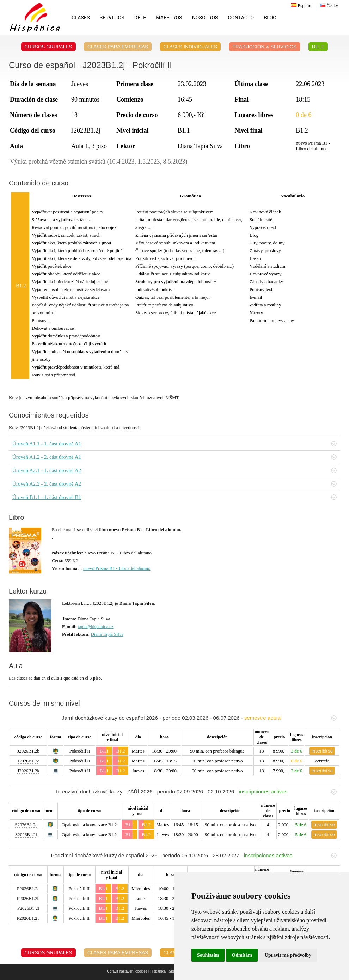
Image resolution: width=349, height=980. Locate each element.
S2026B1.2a (26, 825)
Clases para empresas (118, 47)
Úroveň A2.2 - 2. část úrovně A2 (174, 484)
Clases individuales (191, 47)
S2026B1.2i (26, 835)
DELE (140, 18)
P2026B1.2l (28, 908)
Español (301, 5)
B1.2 (121, 751)
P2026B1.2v (28, 918)
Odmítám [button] (242, 955)
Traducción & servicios (265, 47)
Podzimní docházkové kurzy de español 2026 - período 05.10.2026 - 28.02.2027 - (194, 855)
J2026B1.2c (29, 761)
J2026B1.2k (28, 771)
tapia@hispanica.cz (95, 626)
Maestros (169, 18)
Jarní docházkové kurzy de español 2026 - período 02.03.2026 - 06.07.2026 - (199, 718)
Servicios (112, 18)
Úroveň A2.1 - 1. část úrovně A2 (174, 470)
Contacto (241, 18)
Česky (328, 5)
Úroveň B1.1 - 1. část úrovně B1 (174, 497)
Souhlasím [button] (208, 955)
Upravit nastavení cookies (127, 971)
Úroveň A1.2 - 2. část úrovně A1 (174, 457)
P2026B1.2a (28, 888)
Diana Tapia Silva (107, 634)
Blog (270, 18)
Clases (81, 18)
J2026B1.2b (28, 751)
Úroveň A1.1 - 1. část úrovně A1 (174, 444)
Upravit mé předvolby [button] (288, 955)
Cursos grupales (48, 47)
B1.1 (104, 751)
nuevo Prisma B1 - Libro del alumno (117, 568)
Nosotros (205, 18)
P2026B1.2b (28, 898)
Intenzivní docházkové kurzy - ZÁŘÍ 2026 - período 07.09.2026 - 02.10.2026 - (196, 792)
